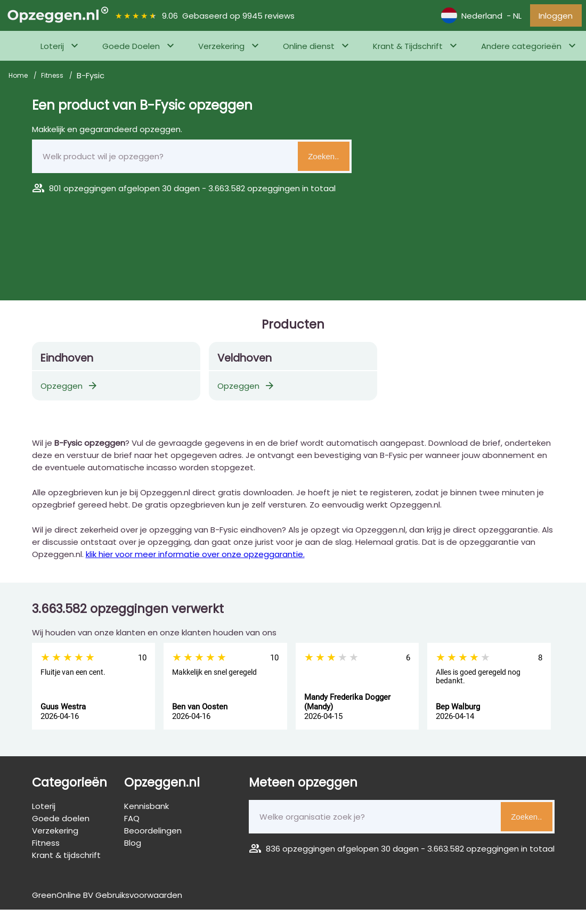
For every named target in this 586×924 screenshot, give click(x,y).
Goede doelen (61, 821)
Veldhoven (245, 361)
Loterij (52, 49)
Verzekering (221, 49)
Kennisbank (146, 809)
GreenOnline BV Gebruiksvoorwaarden (107, 898)
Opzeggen (70, 389)
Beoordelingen (153, 833)
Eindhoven (67, 361)
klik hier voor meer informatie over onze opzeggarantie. (195, 557)
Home (19, 78)
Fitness (53, 78)
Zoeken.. (323, 159)
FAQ (132, 821)
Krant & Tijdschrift (408, 49)
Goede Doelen (131, 49)
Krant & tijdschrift (66, 858)
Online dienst (309, 49)
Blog (133, 845)
